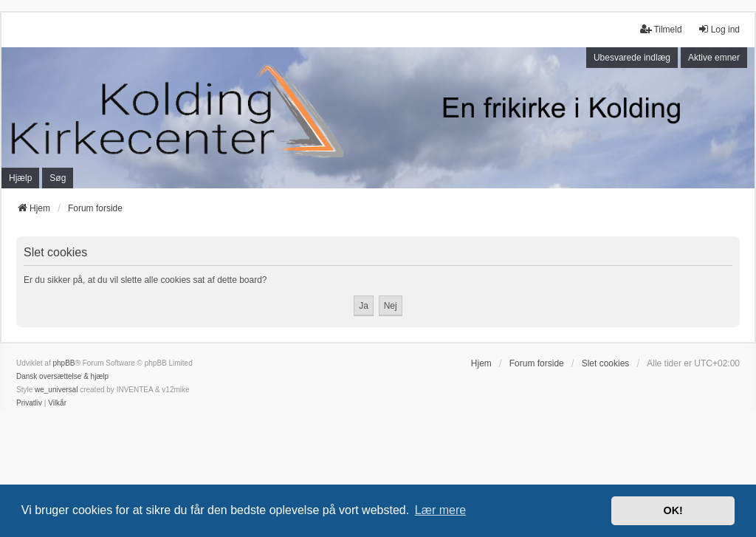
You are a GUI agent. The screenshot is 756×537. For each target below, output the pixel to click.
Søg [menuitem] (58, 178)
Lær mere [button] (440, 510)
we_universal (56, 390)
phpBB (63, 363)
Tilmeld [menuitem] (661, 29)
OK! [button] (673, 510)
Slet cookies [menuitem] (606, 363)
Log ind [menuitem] (719, 29)
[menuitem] (29, 403)
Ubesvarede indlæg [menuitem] (632, 58)
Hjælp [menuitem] (20, 178)
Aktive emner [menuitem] (714, 58)
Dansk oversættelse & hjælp (62, 376)
